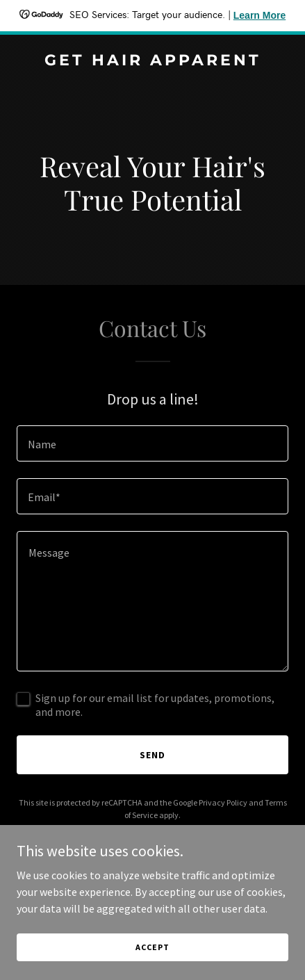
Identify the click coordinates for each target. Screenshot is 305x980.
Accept (152, 947)
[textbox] (152, 443)
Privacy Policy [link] (223, 802)
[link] (152, 61)
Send (152, 755)
